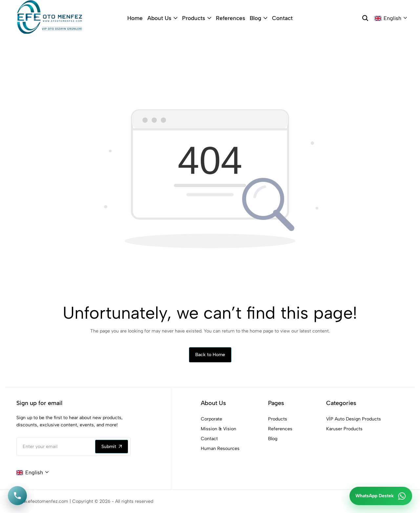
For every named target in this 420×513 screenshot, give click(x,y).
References (231, 18)
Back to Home (210, 355)
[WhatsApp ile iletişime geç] (381, 496)
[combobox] (391, 18)
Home (135, 18)
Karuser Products (344, 429)
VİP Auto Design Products (354, 419)
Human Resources (220, 449)
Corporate (211, 419)
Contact (282, 18)
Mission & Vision (219, 429)
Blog (259, 18)
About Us (162, 18)
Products (197, 18)
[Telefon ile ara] (17, 496)
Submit (112, 447)
